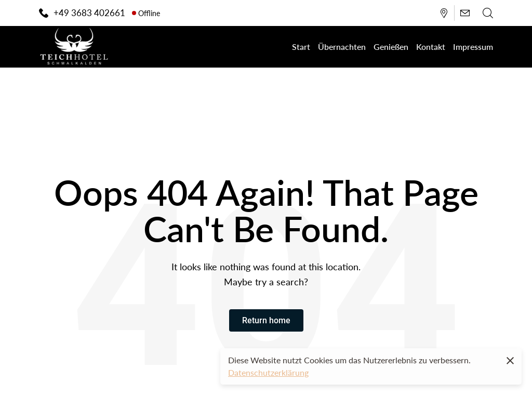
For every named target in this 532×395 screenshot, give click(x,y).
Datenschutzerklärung (268, 372)
